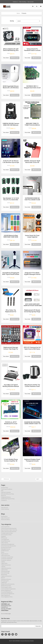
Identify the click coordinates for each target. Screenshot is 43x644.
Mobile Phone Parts (6, 587)
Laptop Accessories (6, 570)
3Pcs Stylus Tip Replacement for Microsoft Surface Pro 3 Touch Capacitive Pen (11, 312)
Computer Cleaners (6, 562)
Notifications (4, 518)
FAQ (2, 492)
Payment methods (6, 494)
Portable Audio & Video (7, 535)
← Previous (6, 479)
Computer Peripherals (7, 560)
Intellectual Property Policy (8, 500)
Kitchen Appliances (6, 592)
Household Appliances (7, 594)
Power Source (5, 555)
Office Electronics (6, 557)
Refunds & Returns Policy (8, 495)
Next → (39, 479)
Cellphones (4, 584)
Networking (4, 576)
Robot (3, 554)
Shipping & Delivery (6, 499)
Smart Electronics (6, 543)
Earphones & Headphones (8, 546)
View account (30, 2)
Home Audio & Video (6, 536)
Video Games (5, 544)
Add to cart (15, 58)
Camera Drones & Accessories (9, 530)
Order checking (23, 2)
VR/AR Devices (5, 552)
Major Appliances (6, 597)
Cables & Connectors (6, 578)
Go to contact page (6, 615)
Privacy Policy (5, 489)
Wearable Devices (6, 551)
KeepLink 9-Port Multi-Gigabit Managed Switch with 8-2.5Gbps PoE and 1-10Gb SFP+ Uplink (32, 275)
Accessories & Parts (6, 549)
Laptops (3, 568)
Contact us (15, 2)
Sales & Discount (5, 519)
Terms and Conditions (7, 491)
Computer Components (7, 558)
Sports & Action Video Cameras (9, 531)
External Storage (5, 573)
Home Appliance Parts (7, 598)
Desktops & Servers (6, 581)
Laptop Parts (4, 571)
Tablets (3, 563)
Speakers (4, 538)
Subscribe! (38, 628)
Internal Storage (5, 574)
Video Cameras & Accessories (9, 533)
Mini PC (3, 579)
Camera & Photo (5, 528)
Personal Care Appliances (8, 595)
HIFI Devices (4, 539)
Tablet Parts (4, 565)
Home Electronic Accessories (8, 547)
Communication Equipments (8, 590)
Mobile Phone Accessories (8, 586)
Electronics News (5, 521)
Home (18, 13)
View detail (6, 58)
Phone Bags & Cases (6, 589)
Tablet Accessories (6, 566)
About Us (4, 497)
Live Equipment (5, 541)
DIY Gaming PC (5, 582)
